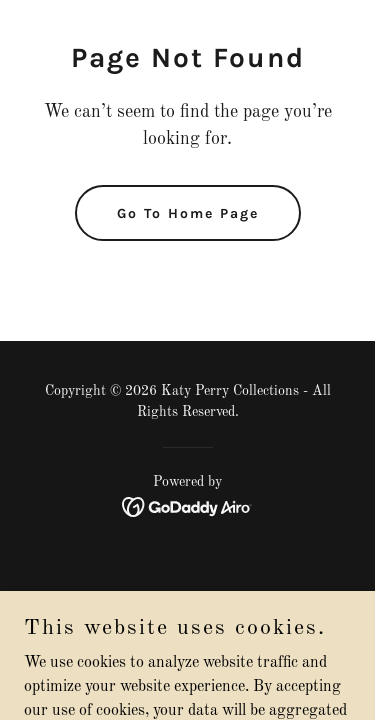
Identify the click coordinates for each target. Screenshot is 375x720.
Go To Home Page (188, 213)
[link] (187, 507)
